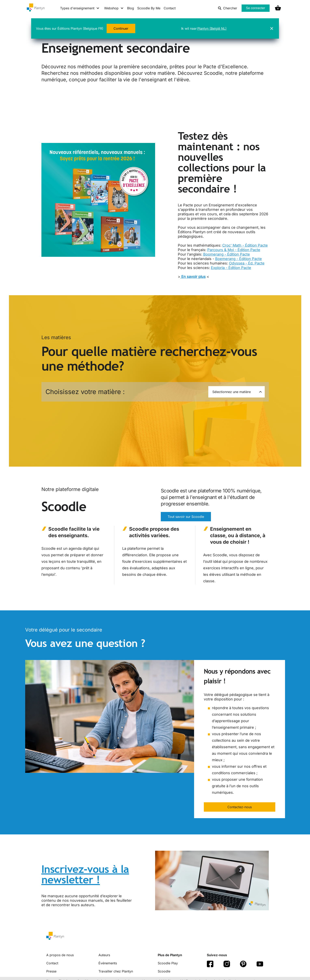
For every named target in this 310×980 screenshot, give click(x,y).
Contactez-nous (240, 807)
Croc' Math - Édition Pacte (245, 245)
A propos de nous (60, 955)
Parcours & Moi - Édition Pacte (234, 250)
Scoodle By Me (149, 8)
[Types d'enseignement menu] (80, 8)
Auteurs (104, 955)
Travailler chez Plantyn (116, 971)
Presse (51, 971)
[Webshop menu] (114, 8)
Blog (131, 8)
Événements (108, 963)
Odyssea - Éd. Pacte (247, 263)
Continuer (121, 28)
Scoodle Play (168, 963)
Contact (170, 8)
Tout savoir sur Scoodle (186, 517)
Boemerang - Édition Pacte (239, 259)
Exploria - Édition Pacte (231, 268)
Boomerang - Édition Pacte (227, 254)
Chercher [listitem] (227, 8)
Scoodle (164, 971)
